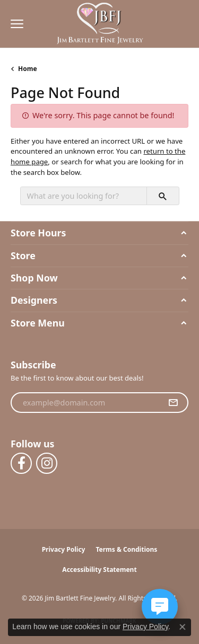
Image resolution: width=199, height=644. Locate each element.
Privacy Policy (64, 549)
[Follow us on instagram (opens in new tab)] (47, 463)
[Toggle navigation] (14, 24)
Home (28, 69)
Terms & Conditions (126, 549)
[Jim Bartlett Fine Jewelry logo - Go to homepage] (99, 24)
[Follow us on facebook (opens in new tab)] (21, 463)
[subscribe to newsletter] (173, 403)
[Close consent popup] (183, 627)
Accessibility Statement (99, 570)
